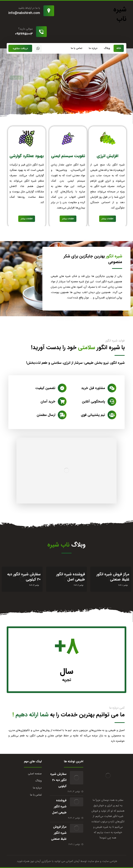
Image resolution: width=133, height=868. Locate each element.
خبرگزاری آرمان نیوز (41, 861)
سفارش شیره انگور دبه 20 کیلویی (58, 780)
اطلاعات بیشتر (107, 219)
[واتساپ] (38, 48)
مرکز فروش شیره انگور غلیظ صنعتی (59, 833)
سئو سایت (93, 861)
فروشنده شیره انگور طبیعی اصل (59, 806)
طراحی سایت (110, 861)
